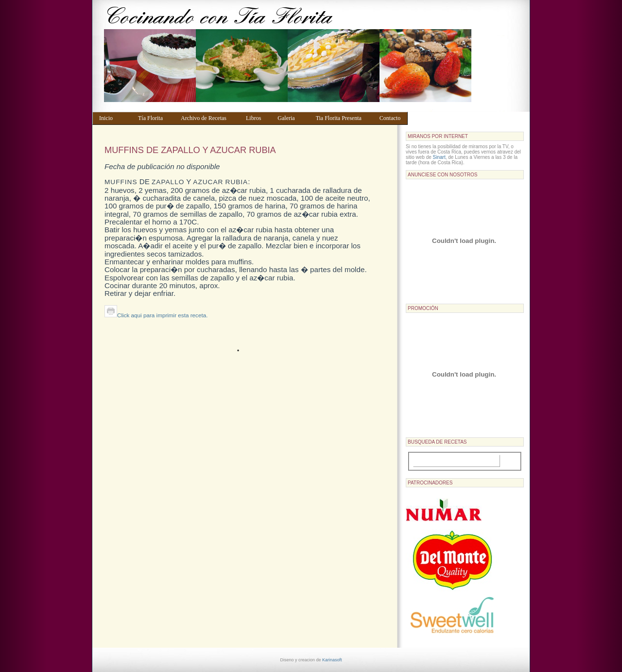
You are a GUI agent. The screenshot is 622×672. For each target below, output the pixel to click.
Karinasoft (332, 660)
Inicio (114, 118)
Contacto (391, 118)
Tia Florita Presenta (343, 118)
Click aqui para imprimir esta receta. (156, 315)
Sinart (439, 157)
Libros (257, 118)
